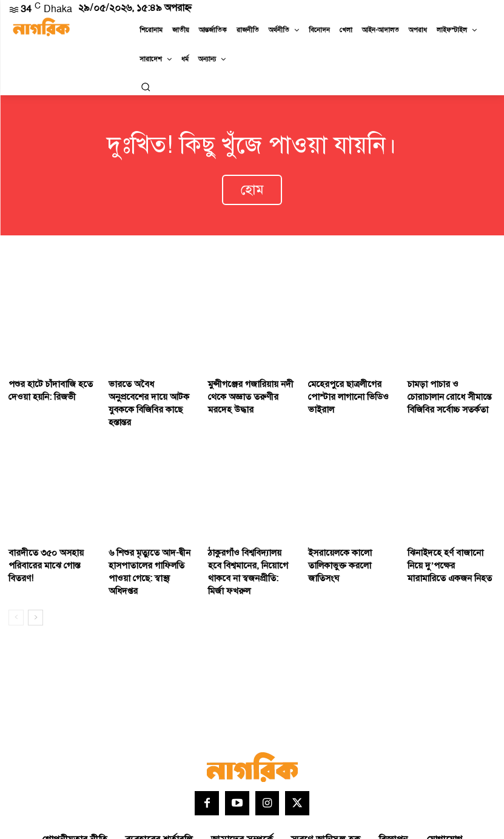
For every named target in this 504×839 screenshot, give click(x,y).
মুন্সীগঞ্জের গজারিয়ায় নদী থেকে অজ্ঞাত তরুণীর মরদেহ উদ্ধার (250, 383)
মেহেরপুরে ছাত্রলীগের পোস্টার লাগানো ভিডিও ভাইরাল (352, 378)
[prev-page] (16, 571)
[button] (146, 87)
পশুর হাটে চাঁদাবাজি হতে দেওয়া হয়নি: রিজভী (45, 378)
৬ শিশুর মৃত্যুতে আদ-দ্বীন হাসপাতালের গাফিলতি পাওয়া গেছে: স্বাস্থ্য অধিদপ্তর (151, 535)
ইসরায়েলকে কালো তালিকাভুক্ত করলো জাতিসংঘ (350, 530)
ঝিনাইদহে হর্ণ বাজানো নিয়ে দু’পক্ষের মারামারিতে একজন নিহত (449, 535)
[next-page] (35, 571)
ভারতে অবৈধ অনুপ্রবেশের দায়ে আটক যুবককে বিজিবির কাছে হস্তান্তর (151, 383)
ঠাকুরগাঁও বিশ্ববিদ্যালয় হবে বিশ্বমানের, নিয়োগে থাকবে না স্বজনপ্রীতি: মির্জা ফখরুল (251, 535)
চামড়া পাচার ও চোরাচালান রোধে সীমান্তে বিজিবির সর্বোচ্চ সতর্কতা (451, 383)
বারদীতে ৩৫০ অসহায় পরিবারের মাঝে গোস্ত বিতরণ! (52, 530)
